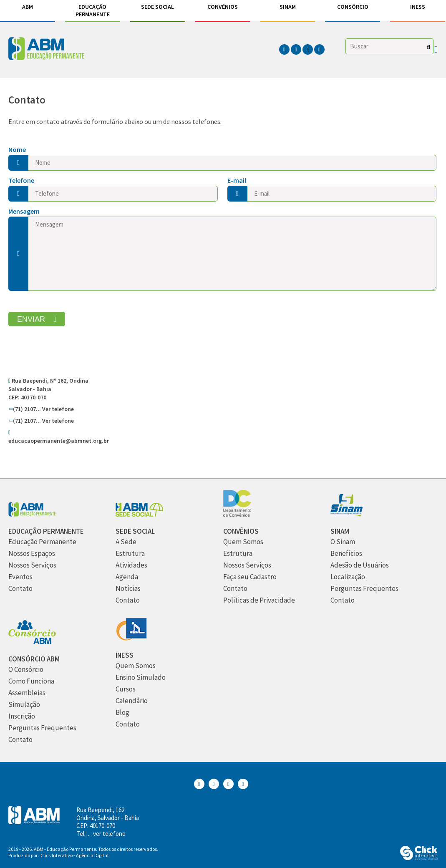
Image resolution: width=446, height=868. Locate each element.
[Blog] (122, 713)
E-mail (237, 180)
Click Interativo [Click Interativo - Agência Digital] (74, 855)
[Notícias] (128, 589)
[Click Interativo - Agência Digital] (419, 858)
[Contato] (20, 589)
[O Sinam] (343, 542)
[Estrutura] (130, 554)
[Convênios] (237, 514)
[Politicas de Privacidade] (259, 600)
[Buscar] (429, 47)
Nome (17, 149)
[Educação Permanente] (46, 531)
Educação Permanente (93, 10)
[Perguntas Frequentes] (364, 589)
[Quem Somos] (243, 542)
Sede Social (157, 7)
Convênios (223, 7)
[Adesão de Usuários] (360, 565)
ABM (28, 7)
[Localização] (348, 577)
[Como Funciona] (31, 681)
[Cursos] (126, 689)
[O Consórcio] (26, 670)
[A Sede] (126, 542)
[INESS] (131, 638)
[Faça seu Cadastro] (250, 577)
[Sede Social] (139, 514)
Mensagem (24, 211)
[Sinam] (346, 514)
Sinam (288, 7)
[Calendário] (132, 701)
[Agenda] (127, 577)
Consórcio (353, 7)
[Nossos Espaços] (32, 554)
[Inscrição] (22, 716)
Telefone (21, 180)
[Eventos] (20, 577)
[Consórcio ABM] (32, 642)
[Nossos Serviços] (32, 565)
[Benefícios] (346, 554)
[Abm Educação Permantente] (32, 514)
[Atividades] (131, 565)
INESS (418, 7)
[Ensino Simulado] (141, 677)
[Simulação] (24, 705)
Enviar (31, 319)
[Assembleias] (27, 693)
